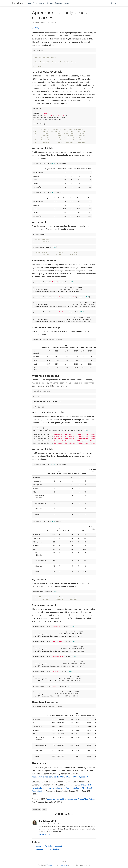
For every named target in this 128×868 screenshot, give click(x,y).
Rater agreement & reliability (47, 849)
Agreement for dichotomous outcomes (52, 846)
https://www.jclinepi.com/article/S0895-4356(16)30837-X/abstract (60, 777)
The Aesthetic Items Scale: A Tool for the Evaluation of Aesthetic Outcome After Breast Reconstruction (62, 788)
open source (63, 865)
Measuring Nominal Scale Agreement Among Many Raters (70, 799)
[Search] (112, 3)
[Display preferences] (115, 3)
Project (35, 27)
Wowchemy (50, 865)
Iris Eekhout (18, 3)
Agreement (36, 809)
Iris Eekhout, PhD (48, 821)
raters (44, 809)
